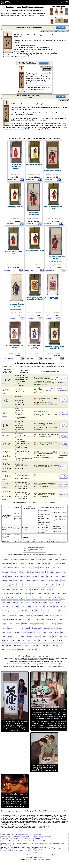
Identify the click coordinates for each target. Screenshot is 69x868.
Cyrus (33, 619)
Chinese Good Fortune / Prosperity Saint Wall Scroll (54, 347)
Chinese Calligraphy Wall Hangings (11, 849)
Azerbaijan (35, 589)
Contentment (38, 615)
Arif (24, 585)
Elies (66, 637)
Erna (54, 645)
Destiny (24, 632)
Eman (41, 641)
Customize (61, 27)
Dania (10, 624)
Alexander (5, 572)
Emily (3, 645)
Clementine (63, 611)
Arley (29, 585)
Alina (21, 572)
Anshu (22, 581)
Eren (34, 645)
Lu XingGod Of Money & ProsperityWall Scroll (17, 305)
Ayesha (16, 589)
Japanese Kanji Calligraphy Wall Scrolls (28, 811)
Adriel (56, 563)
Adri (51, 563)
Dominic (56, 632)
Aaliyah (33, 559)
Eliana (55, 637)
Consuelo (29, 615)
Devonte (31, 632)
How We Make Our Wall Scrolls (21, 837)
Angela (57, 576)
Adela (45, 563)
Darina (60, 624)
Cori (46, 615)
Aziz (53, 589)
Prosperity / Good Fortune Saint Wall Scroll (15, 346)
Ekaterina (29, 637)
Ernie (3, 650)
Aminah (10, 576)
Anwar (50, 581)
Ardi (3, 585)
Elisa (14, 641)
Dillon (44, 632)
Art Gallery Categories (22, 834)
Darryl (10, 628)
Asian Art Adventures (44, 841)
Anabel (23, 576)
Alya (33, 572)
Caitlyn (27, 602)
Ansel (16, 581)
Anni (11, 581)
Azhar (43, 589)
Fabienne (21, 650)
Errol (9, 650)
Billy (58, 594)
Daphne (48, 624)
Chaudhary (5, 611)
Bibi (54, 594)
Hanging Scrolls (49, 847)
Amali (44, 572)
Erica (39, 645)
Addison (38, 563)
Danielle (17, 624)
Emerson (48, 641)
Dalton (61, 619)
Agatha (63, 563)
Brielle (55, 598)
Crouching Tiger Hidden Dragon (12, 619)
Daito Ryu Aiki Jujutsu (49, 619)
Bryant (16, 602)
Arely (8, 585)
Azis (48, 589)
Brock (3, 602)
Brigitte (62, 598)
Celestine (49, 606)
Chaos (56, 606)
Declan (46, 628)
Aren (14, 585)
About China (24, 841)
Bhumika (47, 594)
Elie (61, 637)
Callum (39, 602)
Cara (11, 606)
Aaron (39, 559)
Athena (60, 585)
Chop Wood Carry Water (26, 611)
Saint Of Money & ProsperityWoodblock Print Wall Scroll (34, 298)
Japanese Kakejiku (25, 847)
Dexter (38, 632)
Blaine (4, 598)
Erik (44, 645)
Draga (4, 637)
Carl (16, 606)
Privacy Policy (25, 855)
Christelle (39, 611)
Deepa (53, 628)
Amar (64, 572)
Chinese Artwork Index (60, 849)
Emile (55, 641)
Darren (4, 628)
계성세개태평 (64, 31)
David (16, 628)
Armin (35, 585)
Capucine (5, 606)
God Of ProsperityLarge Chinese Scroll (34, 213)
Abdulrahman (6, 563)
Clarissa (55, 611)
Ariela (19, 585)
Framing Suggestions (23, 843)
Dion (50, 632)
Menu (64, 2)
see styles (4, 383)
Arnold (42, 585)
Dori (63, 632)
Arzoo (48, 585)
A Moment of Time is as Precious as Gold (15, 559)
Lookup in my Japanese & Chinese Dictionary (34, 549)
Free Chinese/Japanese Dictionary (54, 843)
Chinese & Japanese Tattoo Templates (29, 838)
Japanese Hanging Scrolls (19, 850)
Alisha (27, 572)
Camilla (57, 602)
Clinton (4, 615)
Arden (63, 581)
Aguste (4, 568)
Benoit (28, 594)
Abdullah (63, 559)
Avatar (9, 589)
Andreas (42, 576)
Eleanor (37, 637)
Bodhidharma (12, 598)
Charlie (63, 606)
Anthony (36, 581)
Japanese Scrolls (48, 849)
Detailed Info (12, 180)
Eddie (16, 637)
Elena (44, 637)
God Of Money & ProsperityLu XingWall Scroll (34, 347)
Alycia (38, 572)
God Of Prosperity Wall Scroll (34, 165)
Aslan (54, 585)
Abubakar (30, 563)
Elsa (36, 641)
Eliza (20, 641)
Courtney (59, 615)
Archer (57, 581)
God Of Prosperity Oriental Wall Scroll (53, 208)
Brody (9, 602)
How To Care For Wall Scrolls (9, 838)
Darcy (54, 624)
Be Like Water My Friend (10, 594)
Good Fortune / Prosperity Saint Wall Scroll (56, 258)
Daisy (38, 619)
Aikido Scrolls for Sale (34, 850)
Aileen (23, 568)
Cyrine (27, 619)
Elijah (3, 641)
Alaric (54, 568)
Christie (47, 611)
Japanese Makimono (37, 847)
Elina (9, 641)
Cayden (41, 606)
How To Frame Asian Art (37, 843)
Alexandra (14, 572)
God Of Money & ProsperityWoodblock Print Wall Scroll (52, 298)
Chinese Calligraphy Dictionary (10, 845)
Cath (28, 606)
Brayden (35, 598)
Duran (10, 637)
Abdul (56, 559)
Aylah (22, 589)
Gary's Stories (33, 841)
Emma (9, 645)
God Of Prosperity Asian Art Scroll (34, 251)
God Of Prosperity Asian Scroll (53, 170)
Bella (22, 594)
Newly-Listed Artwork (35, 834)
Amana (57, 572)
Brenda (48, 598)
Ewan (14, 650)
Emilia (61, 641)
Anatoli (35, 576)
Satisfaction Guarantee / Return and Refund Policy (44, 855)
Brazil (42, 598)
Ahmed (11, 568)
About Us (17, 841)
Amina (4, 576)
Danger (4, 624)
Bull (21, 602)
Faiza (34, 650)
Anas (29, 576)
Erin (49, 645)
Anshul (29, 581)
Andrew (50, 576)
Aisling (30, 568)
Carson (22, 606)
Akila (48, 568)
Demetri (10, 632)
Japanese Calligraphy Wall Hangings (32, 849)
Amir (17, 576)
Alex (59, 568)
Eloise (30, 641)
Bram (28, 598)
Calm (45, 602)
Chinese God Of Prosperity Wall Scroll (13, 253)
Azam (28, 589)
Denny (17, 632)
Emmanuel (17, 645)
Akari (36, 568)
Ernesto (60, 645)
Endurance (26, 645)
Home (13, 834)
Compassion (13, 615)
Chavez (13, 611)
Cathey (34, 606)
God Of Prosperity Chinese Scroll (15, 207)
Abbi (45, 559)
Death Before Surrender (34, 628)
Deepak (60, 628)
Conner (21, 615)
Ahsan (17, 568)
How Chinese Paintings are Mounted (41, 837)
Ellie (25, 641)
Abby (50, 559)
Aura (3, 589)
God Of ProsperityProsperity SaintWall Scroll (16, 167)
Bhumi (40, 594)
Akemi (42, 568)
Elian (49, 637)
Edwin (22, 637)
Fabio (28, 650)
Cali (33, 602)
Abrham (22, 563)
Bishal (64, 594)
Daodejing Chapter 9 (36, 624)
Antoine (44, 581)
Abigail (15, 563)
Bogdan (22, 598)
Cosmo (52, 615)
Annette (4, 581)
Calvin (51, 602)
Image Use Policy (15, 855)
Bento (34, 594)
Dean (22, 628)
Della (3, 632)
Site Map (34, 853)
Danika (25, 624)
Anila (63, 576)
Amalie (51, 572)
